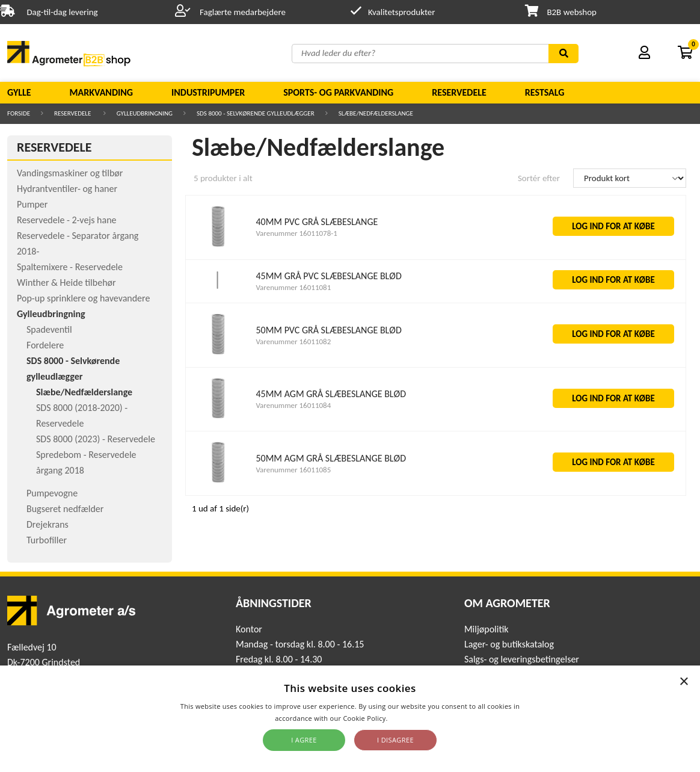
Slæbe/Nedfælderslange (376, 113)
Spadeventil (49, 329)
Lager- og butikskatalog (509, 644)
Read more (407, 718)
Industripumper (208, 92)
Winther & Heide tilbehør (66, 283)
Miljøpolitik (487, 629)
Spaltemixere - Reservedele (70, 267)
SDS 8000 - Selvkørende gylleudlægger (256, 113)
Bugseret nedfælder (65, 509)
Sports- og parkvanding (338, 92)
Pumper (32, 204)
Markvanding (101, 92)
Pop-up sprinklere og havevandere (83, 298)
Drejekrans (48, 524)
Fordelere (45, 345)
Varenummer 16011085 (293, 470)
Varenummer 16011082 (293, 341)
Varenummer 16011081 (293, 287)
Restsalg (545, 92)
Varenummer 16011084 (293, 405)
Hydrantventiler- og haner (67, 189)
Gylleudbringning (145, 113)
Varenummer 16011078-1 (296, 233)
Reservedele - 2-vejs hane (67, 220)
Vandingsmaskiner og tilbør (70, 173)
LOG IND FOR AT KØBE (613, 226)
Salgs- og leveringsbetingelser (522, 659)
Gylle (19, 92)
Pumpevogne (52, 493)
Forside (19, 113)
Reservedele (459, 92)
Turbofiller (47, 540)
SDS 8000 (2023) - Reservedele (96, 439)
